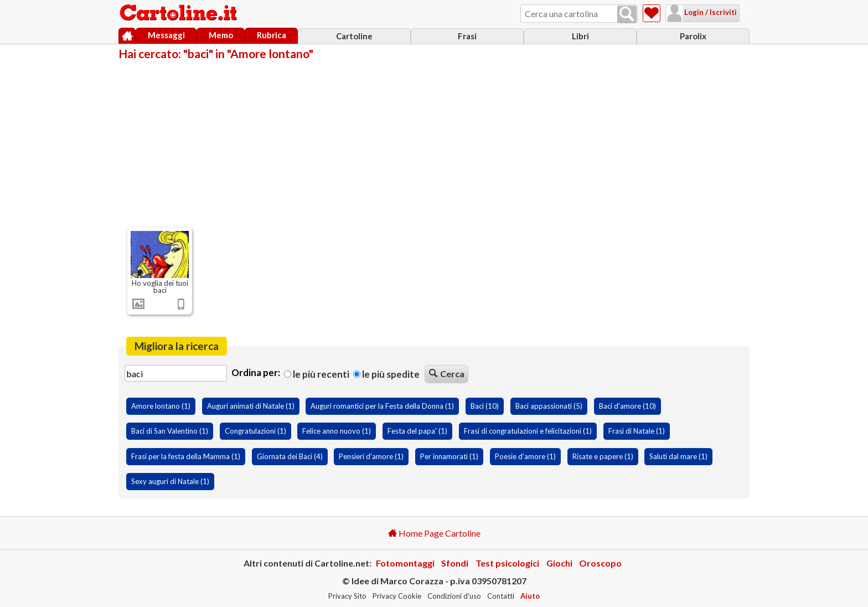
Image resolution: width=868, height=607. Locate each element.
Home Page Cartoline (434, 533)
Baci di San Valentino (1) (170, 431)
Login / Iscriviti (696, 12)
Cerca (447, 374)
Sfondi (455, 563)
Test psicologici (507, 563)
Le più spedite (386, 374)
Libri (580, 36)
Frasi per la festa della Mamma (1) (186, 456)
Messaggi (166, 35)
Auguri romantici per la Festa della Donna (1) (382, 406)
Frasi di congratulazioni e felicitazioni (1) (528, 431)
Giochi (559, 563)
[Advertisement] (434, 143)
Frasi (467, 36)
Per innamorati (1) (449, 456)
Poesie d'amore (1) (525, 456)
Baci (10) (485, 406)
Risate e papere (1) (603, 456)
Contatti (501, 596)
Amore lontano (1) (161, 406)
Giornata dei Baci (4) (290, 456)
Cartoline (354, 36)
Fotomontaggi (405, 563)
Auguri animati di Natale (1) (251, 406)
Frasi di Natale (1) (637, 431)
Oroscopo (600, 563)
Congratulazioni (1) (255, 431)
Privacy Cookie (397, 596)
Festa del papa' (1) (417, 431)
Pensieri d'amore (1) (371, 456)
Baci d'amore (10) (627, 406)
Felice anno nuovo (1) (337, 431)
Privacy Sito (347, 596)
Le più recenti (317, 374)
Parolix (693, 36)
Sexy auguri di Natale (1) (170, 481)
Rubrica (272, 35)
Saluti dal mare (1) (678, 456)
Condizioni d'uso (454, 596)
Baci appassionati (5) (549, 406)
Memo (221, 35)
